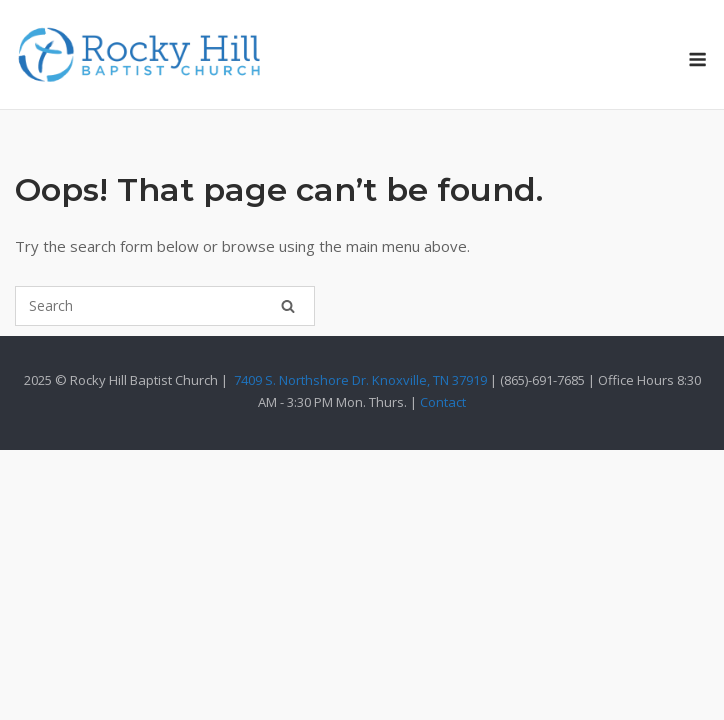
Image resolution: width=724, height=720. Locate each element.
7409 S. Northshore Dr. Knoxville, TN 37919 (360, 380)
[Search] (288, 306)
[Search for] (165, 306)
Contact (443, 402)
